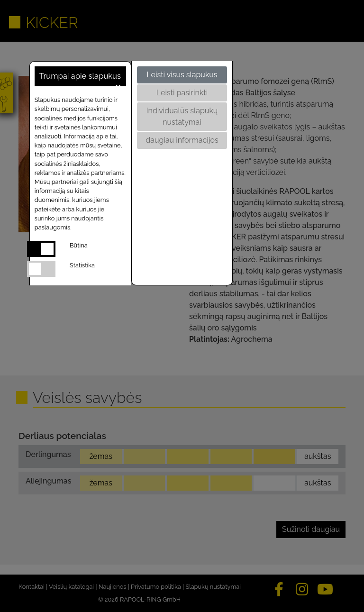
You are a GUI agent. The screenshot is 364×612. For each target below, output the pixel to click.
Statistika (82, 265)
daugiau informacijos (182, 140)
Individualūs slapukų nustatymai (182, 116)
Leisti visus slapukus (182, 75)
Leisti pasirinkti (182, 93)
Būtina (79, 245)
